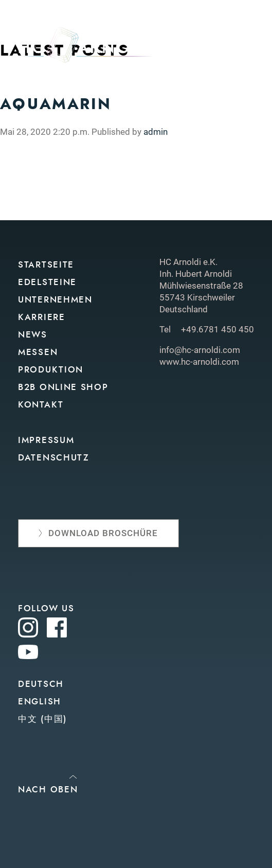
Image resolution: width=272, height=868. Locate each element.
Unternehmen (55, 300)
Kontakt (41, 405)
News (33, 335)
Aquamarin (56, 104)
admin (156, 132)
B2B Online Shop (63, 387)
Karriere (42, 317)
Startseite (46, 265)
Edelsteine (47, 282)
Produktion (51, 370)
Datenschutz (54, 458)
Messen (38, 352)
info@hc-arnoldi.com (200, 350)
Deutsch (41, 684)
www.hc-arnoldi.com (199, 362)
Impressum (46, 440)
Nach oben (48, 790)
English (40, 702)
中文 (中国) (42, 719)
